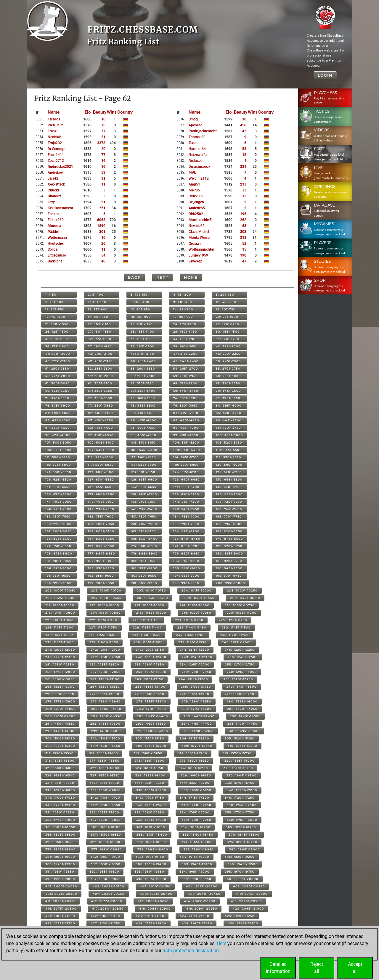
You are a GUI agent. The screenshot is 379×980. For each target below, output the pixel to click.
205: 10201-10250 (242, 590)
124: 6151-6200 (186, 472)
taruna (194, 143)
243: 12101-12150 (150, 650)
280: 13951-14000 (242, 701)
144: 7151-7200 (186, 502)
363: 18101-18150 (151, 827)
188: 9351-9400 (144, 568)
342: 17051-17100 (105, 798)
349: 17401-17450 (196, 805)
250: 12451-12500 (243, 657)
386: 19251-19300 (60, 864)
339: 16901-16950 (197, 790)
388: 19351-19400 (151, 864)
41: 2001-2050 (58, 354)
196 (243, 214)
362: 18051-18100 (106, 827)
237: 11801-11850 (104, 642)
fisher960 (56, 220)
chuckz (54, 190)
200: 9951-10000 (231, 583)
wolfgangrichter (201, 249)
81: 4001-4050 (58, 413)
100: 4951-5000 (229, 435)
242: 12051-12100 (105, 650)
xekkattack (56, 184)
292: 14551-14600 (105, 724)
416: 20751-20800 (61, 909)
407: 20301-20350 (109, 894)
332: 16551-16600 (105, 783)
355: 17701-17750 (240, 812)
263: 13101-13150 (149, 679)
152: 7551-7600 (101, 516)
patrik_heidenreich (203, 131)
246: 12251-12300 (60, 657)
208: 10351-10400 (153, 598)
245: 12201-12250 (240, 650)
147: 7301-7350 (101, 509)
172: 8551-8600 (101, 546)
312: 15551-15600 (104, 753)
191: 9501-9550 (58, 576)
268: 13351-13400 (150, 687)
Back (134, 277)
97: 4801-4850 (101, 435)
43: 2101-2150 (142, 354)
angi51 (194, 184)
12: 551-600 (98, 309)
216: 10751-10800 (60, 613)
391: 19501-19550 (60, 872)
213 (243, 184)
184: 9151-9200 (186, 561)
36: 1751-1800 (57, 346)
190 (243, 255)
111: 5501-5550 (58, 457)
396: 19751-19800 (60, 879)
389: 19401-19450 (197, 864)
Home (191, 277)
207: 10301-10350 (106, 598)
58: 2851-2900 (143, 376)
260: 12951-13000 (242, 672)
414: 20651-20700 (200, 901)
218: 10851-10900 (151, 613)
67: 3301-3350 (100, 391)
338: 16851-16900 (151, 790)
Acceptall (355, 968)
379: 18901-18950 (199, 849)
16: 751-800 (55, 317)
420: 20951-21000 (248, 909)
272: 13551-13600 (105, 694)
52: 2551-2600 (100, 369)
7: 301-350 (97, 302)
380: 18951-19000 (245, 849)
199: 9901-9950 (186, 583)
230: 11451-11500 (236, 627)
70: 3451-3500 (228, 391)
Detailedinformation (278, 968)
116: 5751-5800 (58, 465)
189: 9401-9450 (187, 568)
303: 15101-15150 (150, 738)
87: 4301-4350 (101, 420)
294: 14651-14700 (197, 724)
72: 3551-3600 (100, 398)
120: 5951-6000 (229, 465)
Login (325, 75)
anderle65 (197, 208)
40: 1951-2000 (228, 346)
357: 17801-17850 (106, 820)
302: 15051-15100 (105, 738)
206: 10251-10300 (61, 598)
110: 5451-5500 (229, 450)
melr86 (194, 190)
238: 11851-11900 (148, 642)
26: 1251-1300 (57, 332)
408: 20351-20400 (156, 894)
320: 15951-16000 (240, 761)
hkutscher (56, 244)
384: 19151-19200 (195, 857)
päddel (53, 232)
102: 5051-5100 (101, 443)
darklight (55, 261)
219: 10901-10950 (197, 613)
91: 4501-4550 (58, 428)
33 (244, 190)
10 (103, 119)
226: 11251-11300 (60, 627)
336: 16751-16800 (60, 790)
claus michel (199, 232)
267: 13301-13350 (105, 687)
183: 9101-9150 (143, 561)
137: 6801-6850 (101, 494)
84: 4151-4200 (186, 413)
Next (162, 277)
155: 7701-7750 (229, 516)
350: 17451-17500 (242, 805)
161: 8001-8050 (59, 531)
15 (244, 155)
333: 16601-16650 (150, 783)
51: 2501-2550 (57, 369)
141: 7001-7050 (58, 502)
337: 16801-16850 (106, 790)
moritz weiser (200, 238)
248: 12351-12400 (151, 657)
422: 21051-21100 (105, 916)
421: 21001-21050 (60, 916)
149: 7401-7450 (186, 509)
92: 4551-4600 (101, 428)
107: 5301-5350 (101, 450)
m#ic (193, 173)
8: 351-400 (140, 302)
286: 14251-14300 (61, 716)
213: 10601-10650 (150, 605)
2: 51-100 (96, 295)
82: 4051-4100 (101, 413)
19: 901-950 (183, 317)
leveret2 (195, 261)
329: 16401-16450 (196, 775)
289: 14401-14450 (199, 716)
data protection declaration (191, 951)
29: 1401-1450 (185, 332)
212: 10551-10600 (105, 605)
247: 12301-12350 (106, 657)
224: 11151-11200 (189, 620)
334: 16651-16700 (195, 783)
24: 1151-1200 (185, 324)
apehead (196, 125)
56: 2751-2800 (58, 376)
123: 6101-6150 (143, 472)
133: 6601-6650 (144, 487)
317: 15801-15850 (105, 761)
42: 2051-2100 (100, 354)
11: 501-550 (55, 309)
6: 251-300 (54, 302)
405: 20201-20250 (249, 886)
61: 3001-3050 (58, 383)
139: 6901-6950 (186, 494)
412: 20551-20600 (107, 901)
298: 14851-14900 (153, 731)
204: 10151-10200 (197, 590)
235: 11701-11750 (235, 635)
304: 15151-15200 (195, 738)
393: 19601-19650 (150, 872)
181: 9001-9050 (58, 561)
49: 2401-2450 (186, 361)
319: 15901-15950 (195, 761)
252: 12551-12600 (105, 664)
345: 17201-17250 (240, 798)
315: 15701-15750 (237, 753)
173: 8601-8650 (144, 546)
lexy (51, 202)
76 (103, 125)
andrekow (56, 173)
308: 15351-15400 (151, 746)
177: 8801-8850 (102, 553)
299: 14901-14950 (199, 731)
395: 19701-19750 (240, 872)
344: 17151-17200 (195, 798)
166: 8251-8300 (59, 539)
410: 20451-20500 (252, 894)
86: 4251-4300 (58, 420)
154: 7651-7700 (186, 516)
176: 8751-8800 (59, 553)
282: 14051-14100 (106, 709)
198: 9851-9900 (144, 583)
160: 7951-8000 (229, 524)
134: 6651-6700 (186, 487)
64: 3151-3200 (185, 383)
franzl (53, 131)
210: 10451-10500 (245, 598)
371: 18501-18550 (60, 842)
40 (103, 261)
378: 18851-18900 (153, 849)
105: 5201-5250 (229, 443)
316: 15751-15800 (60, 761)
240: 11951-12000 (237, 642)
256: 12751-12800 (60, 672)
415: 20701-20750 (246, 901)
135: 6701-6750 (229, 487)
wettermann (57, 238)
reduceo (196, 161)
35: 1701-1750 (228, 339)
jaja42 (53, 178)
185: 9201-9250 (229, 561)
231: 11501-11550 (59, 635)
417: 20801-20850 (108, 909)
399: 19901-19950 (197, 879)
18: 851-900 (141, 317)
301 (102, 232)
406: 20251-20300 (61, 894)
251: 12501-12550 (60, 664)
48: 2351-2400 (143, 361)
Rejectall (317, 968)
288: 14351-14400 (153, 716)
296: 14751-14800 (61, 731)
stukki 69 (196, 196)
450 (243, 125)
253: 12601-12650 (150, 664)
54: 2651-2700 (186, 369)
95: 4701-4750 (228, 428)
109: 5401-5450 (187, 450)
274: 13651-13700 (195, 694)
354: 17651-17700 (195, 812)
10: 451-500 (226, 302)
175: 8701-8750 (229, 546)
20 (103, 149)
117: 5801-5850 (101, 465)
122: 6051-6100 (101, 472)
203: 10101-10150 (151, 590)
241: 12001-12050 (60, 650)
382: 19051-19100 (105, 857)
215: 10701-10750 (240, 605)
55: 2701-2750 (228, 369)
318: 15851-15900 (150, 761)
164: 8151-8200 (186, 531)
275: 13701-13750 (240, 694)
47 (244, 261)
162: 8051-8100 (101, 531)
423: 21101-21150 (150, 916)
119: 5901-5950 (186, 465)
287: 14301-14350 (106, 716)
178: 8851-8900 (144, 553)
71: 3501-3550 (57, 398)
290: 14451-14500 (245, 716)
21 (103, 137)
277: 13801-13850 (106, 701)
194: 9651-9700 (186, 576)
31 (103, 178)
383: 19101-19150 (150, 857)
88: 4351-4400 (144, 420)
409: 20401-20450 (204, 894)
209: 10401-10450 (199, 598)
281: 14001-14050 (61, 709)
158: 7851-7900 (144, 524)
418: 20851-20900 (155, 909)
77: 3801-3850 (101, 406)
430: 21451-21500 (243, 923)
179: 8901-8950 (187, 553)
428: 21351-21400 (151, 923)
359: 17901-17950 (197, 820)
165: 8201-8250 (229, 531)
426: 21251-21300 (60, 923)
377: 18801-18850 (107, 849)
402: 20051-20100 (109, 886)
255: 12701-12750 (240, 664)
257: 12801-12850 (106, 672)
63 (244, 226)
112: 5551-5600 (101, 457)
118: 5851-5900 (144, 465)
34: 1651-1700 (185, 339)
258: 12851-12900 (151, 672)
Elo (88, 112)
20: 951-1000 (227, 317)
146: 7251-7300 (58, 509)
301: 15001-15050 (60, 738)
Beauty (100, 112)
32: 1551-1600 (100, 339)
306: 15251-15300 (60, 746)
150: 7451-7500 (229, 509)
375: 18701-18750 (242, 842)
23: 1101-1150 (142, 324)
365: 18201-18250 (241, 827)
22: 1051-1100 (99, 324)
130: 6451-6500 (229, 479)
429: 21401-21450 (197, 923)
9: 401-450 (183, 302)
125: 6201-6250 (229, 472)
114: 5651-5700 (186, 457)
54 (103, 255)
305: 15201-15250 (240, 738)
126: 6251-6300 (58, 479)
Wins (112, 112)
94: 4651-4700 (186, 428)
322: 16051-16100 (105, 768)
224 (243, 167)
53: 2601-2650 (143, 369)
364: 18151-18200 (196, 827)
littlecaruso (57, 255)
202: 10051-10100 (106, 590)
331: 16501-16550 (60, 783)
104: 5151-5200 (186, 443)
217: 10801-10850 (106, 613)
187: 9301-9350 (101, 568)
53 (103, 173)
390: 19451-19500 (243, 864)
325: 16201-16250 (238, 768)
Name (54, 112)
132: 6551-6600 (101, 487)
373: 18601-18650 (151, 842)
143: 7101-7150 (143, 502)
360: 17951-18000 (242, 820)
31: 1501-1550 (57, 339)
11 (103, 184)
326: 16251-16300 (60, 775)
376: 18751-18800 (61, 849)
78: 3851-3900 (143, 406)
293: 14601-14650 (151, 724)
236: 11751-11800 (60, 642)
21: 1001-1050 (57, 324)
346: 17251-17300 (60, 805)
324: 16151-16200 (193, 768)
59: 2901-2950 (186, 376)
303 (243, 232)
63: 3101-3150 (142, 383)
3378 (101, 143)
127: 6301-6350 (101, 479)
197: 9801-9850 (101, 583)
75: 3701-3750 (228, 398)
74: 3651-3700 (186, 398)
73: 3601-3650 (143, 398)
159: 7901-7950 (186, 524)
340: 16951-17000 (242, 790)
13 (244, 196)
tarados (54, 119)
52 (244, 244)
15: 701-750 (226, 309)
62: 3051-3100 (100, 383)
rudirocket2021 (60, 167)
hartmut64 (197, 149)
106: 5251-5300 (58, 450)
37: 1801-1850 (100, 346)
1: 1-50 (51, 295)
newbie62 (197, 226)
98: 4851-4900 (143, 435)
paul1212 (55, 125)
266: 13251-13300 (60, 687)
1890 (101, 226)
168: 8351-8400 (144, 539)
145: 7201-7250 (229, 502)
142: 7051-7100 (101, 502)
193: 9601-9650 (144, 576)
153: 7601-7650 (144, 516)
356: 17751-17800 (60, 820)
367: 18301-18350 (106, 835)
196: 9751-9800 (58, 583)
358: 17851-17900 (151, 820)
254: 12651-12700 (195, 664)
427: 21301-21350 (106, 923)
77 (103, 131)
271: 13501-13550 (60, 694)
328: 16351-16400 (150, 775)
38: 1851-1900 (143, 346)
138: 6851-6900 (144, 494)
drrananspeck (199, 167)
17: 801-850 (98, 317)
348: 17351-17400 (151, 805)
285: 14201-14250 (242, 709)
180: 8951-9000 (229, 553)
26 (103, 244)
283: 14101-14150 (151, 709)
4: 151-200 (182, 295)
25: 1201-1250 (228, 324)
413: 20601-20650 (153, 901)
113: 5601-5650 (143, 457)
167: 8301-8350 (101, 539)
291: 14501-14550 (60, 724)
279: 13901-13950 (197, 701)
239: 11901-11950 (192, 642)
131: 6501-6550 (58, 487)
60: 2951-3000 (228, 376)
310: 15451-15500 (243, 746)
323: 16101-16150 (149, 768)
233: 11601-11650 (147, 635)
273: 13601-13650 (150, 694)
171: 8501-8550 (58, 546)
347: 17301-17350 (106, 805)
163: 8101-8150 (143, 531)
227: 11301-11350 (103, 627)
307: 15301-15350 (106, 746)
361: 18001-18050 (60, 827)
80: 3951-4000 (229, 406)
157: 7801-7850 (101, 524)
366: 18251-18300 (60, 835)
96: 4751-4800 (58, 435)
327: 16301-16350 (105, 775)
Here (221, 943)
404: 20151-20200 (202, 886)
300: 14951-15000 (245, 731)
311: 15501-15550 (60, 753)
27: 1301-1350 (100, 332)
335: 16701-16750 (240, 783)
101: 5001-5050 (58, 443)
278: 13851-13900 (151, 701)
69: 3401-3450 (186, 391)
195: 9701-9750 (229, 576)
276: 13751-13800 (60, 701)
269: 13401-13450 (196, 687)
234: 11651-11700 (191, 635)
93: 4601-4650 (143, 428)
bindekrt (54, 196)
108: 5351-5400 (144, 450)
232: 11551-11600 (103, 635)
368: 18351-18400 (152, 835)
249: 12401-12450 (197, 657)
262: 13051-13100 (105, 679)
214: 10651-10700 (195, 605)
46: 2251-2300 (58, 361)
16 (103, 161)
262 (243, 220)
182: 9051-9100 (101, 561)
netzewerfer (198, 155)
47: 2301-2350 (100, 361)
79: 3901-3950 (186, 406)
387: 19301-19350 (106, 864)
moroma (54, 226)
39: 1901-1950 (185, 346)
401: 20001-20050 (61, 886)
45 (244, 131)
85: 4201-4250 (229, 413)
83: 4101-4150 (143, 413)
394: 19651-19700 (195, 872)
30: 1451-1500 (228, 332)
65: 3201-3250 (228, 383)
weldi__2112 (199, 178)
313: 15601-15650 (148, 753)
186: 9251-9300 (58, 568)
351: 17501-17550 (60, 812)
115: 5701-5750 (229, 457)
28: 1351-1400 (143, 332)
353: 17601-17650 (150, 812)
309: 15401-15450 (197, 746)
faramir (54, 214)
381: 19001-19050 (60, 857)
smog (193, 119)
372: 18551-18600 (105, 842)
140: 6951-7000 (229, 494)
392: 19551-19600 (105, 872)
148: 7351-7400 (144, 509)
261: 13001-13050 (60, 679)
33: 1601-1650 (142, 339)
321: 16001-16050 (60, 768)
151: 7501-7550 (58, 516)
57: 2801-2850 (101, 376)
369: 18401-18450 (198, 835)
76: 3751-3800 (58, 406)
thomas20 (197, 137)
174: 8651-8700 (187, 546)
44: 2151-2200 (186, 354)
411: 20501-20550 (61, 901)
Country (125, 112)
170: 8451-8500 (229, 539)
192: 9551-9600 (101, 576)
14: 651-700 (183, 309)
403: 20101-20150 (155, 886)
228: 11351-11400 (147, 627)
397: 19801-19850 (106, 879)
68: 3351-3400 (143, 391)
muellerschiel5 (200, 220)
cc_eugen (196, 202)
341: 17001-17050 (60, 798)
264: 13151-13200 (193, 679)
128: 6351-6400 (144, 479)
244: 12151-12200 (195, 650)
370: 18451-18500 (244, 835)
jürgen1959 (198, 255)
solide (53, 249)
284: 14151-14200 (197, 709)
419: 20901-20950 (202, 909)
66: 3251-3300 (58, 391)
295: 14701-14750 (243, 724)
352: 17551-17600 (105, 812)
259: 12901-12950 (197, 672)
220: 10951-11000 (242, 613)
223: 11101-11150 (146, 620)
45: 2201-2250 (228, 354)
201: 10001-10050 (61, 590)
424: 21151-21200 (195, 916)
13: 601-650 (140, 309)
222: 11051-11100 (103, 620)
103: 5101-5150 (143, 443)
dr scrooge (56, 149)
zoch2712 (56, 161)
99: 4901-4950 (186, 435)
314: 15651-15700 (193, 753)
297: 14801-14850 (107, 731)
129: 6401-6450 (187, 479)
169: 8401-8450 (187, 539)
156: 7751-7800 (58, 524)
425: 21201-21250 (240, 916)
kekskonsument (60, 208)
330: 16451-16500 (242, 775)
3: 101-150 (139, 295)
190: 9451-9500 (229, 568)
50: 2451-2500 (228, 361)
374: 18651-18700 (197, 842)
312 (243, 238)
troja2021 (56, 143)
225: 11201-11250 (233, 620)
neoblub (54, 137)
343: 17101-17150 (150, 798)
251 (102, 208)
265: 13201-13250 (238, 679)
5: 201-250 (225, 295)
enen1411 (56, 155)
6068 (101, 220)
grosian (195, 244)
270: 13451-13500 (242, 687)
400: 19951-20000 (243, 879)
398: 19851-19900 (151, 879)
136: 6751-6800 (58, 494)
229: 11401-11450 (192, 627)
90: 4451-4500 (229, 420)
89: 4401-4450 (186, 420)
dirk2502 (196, 214)
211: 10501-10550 (60, 605)
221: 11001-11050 (60, 620)
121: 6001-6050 (58, 472)
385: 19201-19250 (240, 857)
